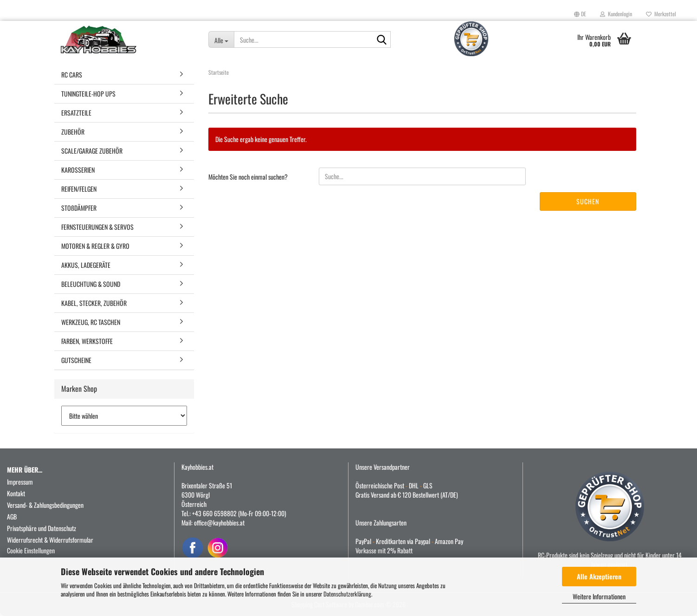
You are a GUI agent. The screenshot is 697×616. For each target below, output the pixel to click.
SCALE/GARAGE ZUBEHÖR (92, 151)
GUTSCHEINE (76, 360)
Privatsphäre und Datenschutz (42, 528)
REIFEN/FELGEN (79, 189)
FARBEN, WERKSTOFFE (87, 341)
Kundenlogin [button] (616, 14)
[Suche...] (221, 39)
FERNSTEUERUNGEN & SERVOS (97, 227)
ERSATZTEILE (76, 113)
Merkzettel (661, 14)
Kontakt (16, 493)
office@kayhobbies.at (219, 522)
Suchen (588, 201)
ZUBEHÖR (73, 132)
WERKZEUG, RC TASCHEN (91, 322)
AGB (12, 516)
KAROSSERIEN (78, 170)
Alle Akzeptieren (599, 576)
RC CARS (72, 75)
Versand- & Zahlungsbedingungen (45, 505)
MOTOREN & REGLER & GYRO (95, 246)
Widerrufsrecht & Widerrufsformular (50, 540)
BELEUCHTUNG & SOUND (91, 284)
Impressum (20, 482)
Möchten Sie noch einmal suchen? (248, 177)
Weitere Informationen (599, 596)
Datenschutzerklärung (347, 594)
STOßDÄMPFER (79, 208)
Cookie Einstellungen (31, 550)
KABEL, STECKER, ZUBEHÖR (94, 303)
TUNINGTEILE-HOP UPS (88, 94)
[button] (580, 14)
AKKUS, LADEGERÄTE (86, 265)
